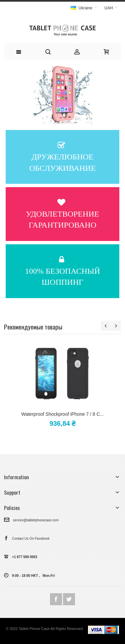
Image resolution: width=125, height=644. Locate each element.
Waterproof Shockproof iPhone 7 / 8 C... (62, 414)
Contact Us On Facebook (27, 539)
